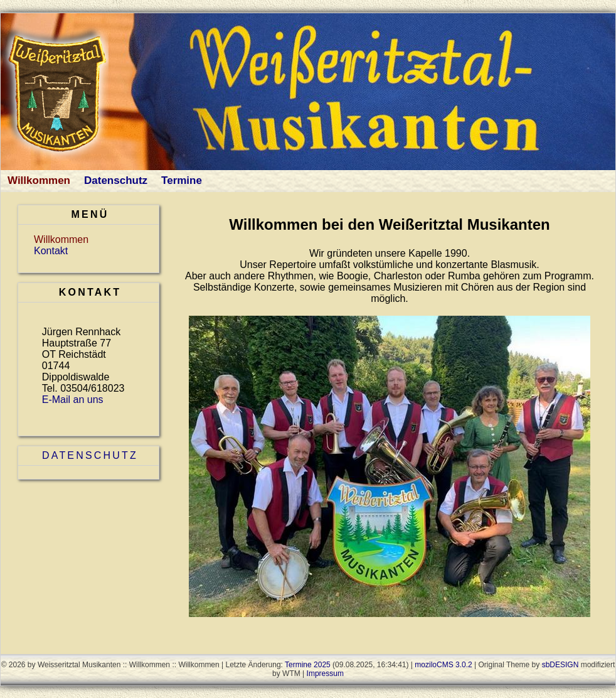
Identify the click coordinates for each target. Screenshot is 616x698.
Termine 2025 (308, 665)
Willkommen (39, 180)
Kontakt (51, 251)
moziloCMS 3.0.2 (443, 665)
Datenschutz (116, 180)
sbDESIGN (560, 665)
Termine (182, 180)
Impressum (325, 674)
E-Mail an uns (73, 400)
